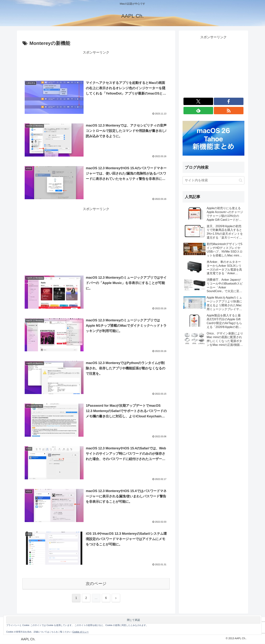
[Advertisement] (96, 64)
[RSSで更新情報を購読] (229, 111)
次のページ (96, 584)
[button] (241, 180)
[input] (213, 180)
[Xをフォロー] (198, 101)
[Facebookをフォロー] (229, 101)
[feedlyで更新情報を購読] (198, 111)
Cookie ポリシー (81, 632)
